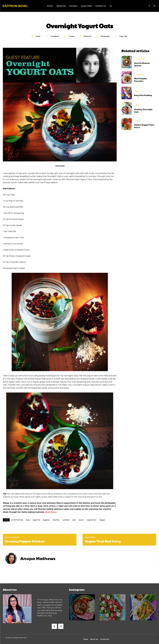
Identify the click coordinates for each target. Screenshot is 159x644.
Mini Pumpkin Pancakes (141, 80)
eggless (46, 520)
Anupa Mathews (38, 558)
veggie (102, 520)
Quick (81, 520)
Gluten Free (140, 59)
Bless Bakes (51, 512)
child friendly (17, 520)
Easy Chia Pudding (143, 95)
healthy (56, 520)
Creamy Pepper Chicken (25, 541)
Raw (137, 91)
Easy (28, 520)
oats (74, 520)
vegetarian (91, 520)
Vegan (138, 121)
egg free (37, 520)
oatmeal (66, 520)
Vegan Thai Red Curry (103, 541)
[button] (111, 6)
